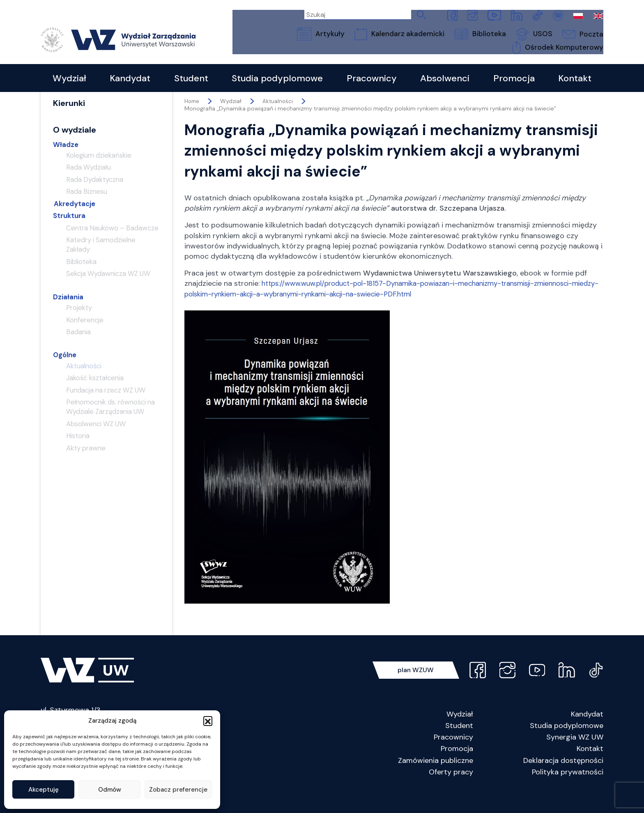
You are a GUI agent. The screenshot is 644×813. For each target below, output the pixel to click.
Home (192, 121)
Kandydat (587, 733)
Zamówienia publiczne (436, 780)
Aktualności (279, 121)
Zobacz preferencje (178, 790)
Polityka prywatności (568, 791)
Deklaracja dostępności (563, 780)
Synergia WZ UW (575, 757)
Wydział (460, 733)
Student (459, 745)
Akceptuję (44, 790)
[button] (208, 721)
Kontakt (590, 768)
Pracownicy (453, 757)
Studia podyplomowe (567, 745)
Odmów (110, 790)
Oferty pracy (451, 791)
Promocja (457, 768)
